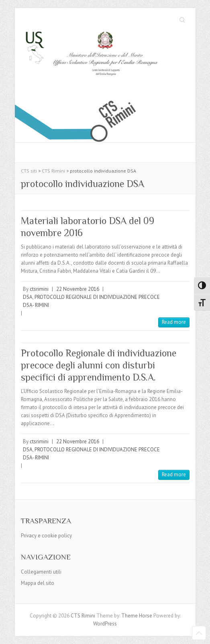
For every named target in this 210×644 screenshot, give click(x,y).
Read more (174, 322)
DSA (28, 297)
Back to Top (199, 633)
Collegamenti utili (41, 572)
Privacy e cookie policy (46, 536)
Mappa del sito (38, 583)
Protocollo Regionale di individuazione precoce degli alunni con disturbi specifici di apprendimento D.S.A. (99, 365)
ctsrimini (39, 289)
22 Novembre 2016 (78, 289)
